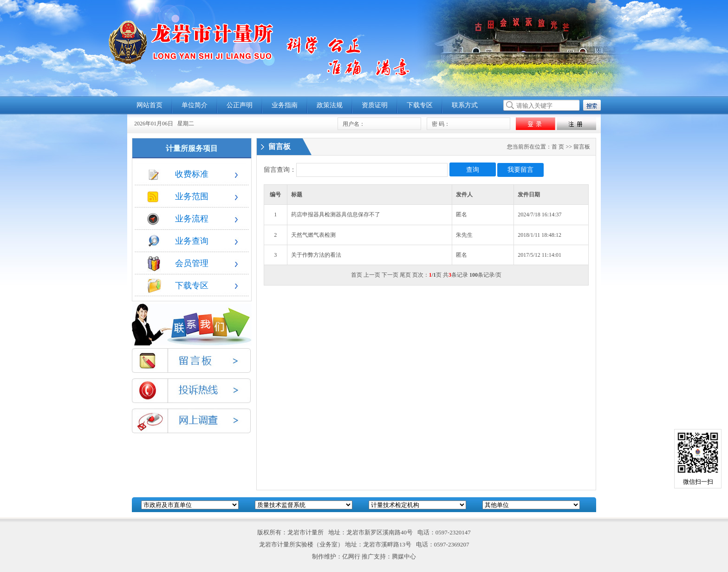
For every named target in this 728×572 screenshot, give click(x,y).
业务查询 (178, 241)
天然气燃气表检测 (313, 235)
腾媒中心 (404, 556)
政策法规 (330, 105)
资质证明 (375, 105)
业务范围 (178, 196)
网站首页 (149, 105)
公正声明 (240, 105)
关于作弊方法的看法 (316, 255)
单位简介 (195, 105)
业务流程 (178, 219)
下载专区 (420, 105)
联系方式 (465, 105)
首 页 (558, 147)
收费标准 (178, 174)
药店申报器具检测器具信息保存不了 (336, 214)
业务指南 (285, 105)
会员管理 (178, 263)
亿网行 (351, 556)
